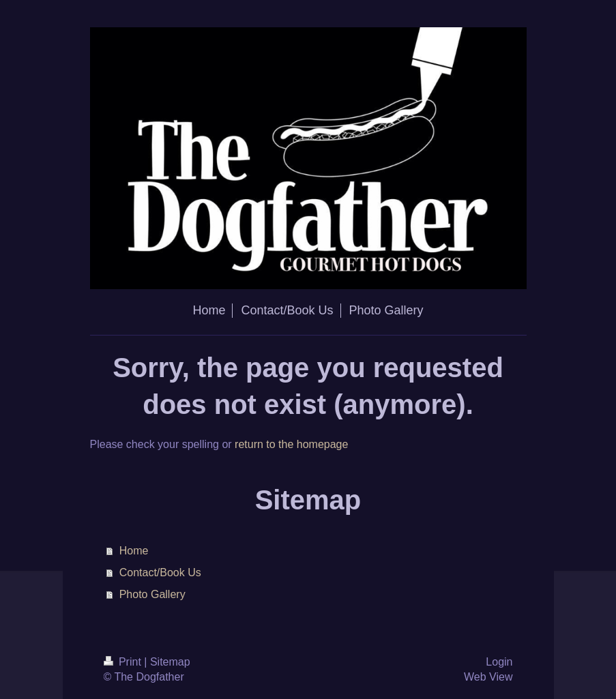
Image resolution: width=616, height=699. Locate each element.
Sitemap (170, 662)
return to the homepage (291, 444)
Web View (488, 677)
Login (499, 662)
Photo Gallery (152, 594)
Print (124, 662)
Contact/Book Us (160, 572)
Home (134, 551)
